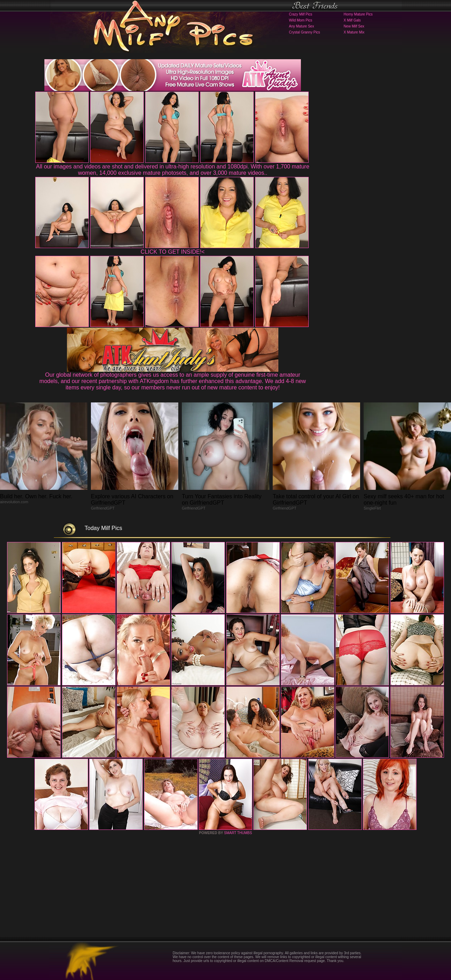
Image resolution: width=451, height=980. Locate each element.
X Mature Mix (354, 32)
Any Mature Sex (301, 26)
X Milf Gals (352, 20)
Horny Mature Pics (358, 14)
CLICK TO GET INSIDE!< (173, 252)
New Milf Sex (354, 26)
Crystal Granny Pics (304, 32)
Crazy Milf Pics (301, 14)
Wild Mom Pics (301, 20)
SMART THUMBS (238, 833)
